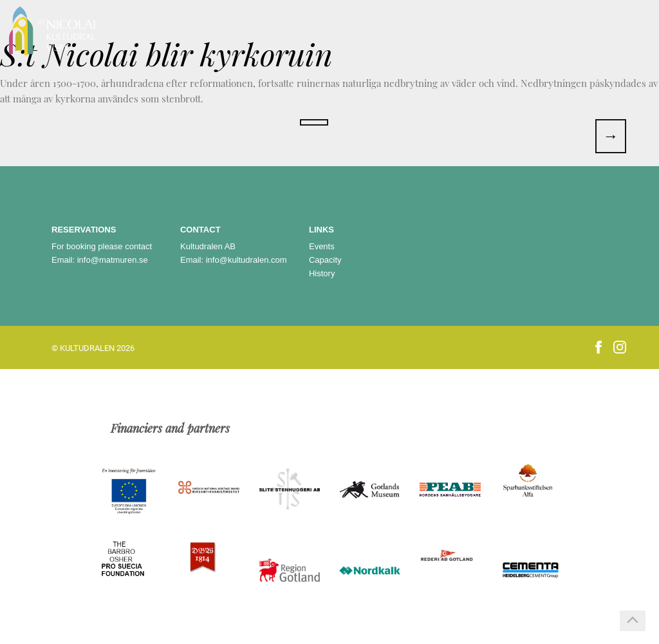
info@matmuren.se (113, 260)
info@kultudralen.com (246, 260)
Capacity (325, 260)
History (322, 273)
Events (322, 246)
